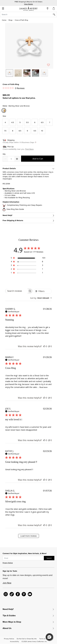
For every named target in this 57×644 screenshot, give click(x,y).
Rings (11, 20)
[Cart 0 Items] (54, 8)
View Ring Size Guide (15, 209)
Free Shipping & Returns (13, 220)
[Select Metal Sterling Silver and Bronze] (4, 111)
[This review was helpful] (44, 346)
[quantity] (11, 159)
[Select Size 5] (20, 122)
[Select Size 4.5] (13, 122)
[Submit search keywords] (55, 14)
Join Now (7, 583)
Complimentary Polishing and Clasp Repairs (24, 205)
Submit (49, 558)
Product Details (9, 168)
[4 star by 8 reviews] (28, 262)
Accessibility (14, 641)
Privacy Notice (8, 563)
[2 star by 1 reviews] (28, 269)
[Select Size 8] (13, 131)
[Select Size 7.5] (5, 131)
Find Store (29, 149)
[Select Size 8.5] (20, 131)
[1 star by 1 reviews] (28, 273)
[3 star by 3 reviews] (28, 266)
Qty (4, 154)
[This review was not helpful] (49, 346)
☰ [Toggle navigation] (3, 9)
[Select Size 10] (42, 131)
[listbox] (29, 75)
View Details (28, 4)
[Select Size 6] (35, 122)
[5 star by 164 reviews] (28, 258)
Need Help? (7, 215)
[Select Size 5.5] (27, 122)
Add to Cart (38, 159)
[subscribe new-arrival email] (23, 558)
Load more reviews (28, 536)
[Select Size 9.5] (35, 131)
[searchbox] (17, 291)
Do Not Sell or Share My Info (27, 639)
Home (4, 20)
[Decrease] (17, 159)
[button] (29, 46)
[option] (9, 73)
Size (4, 116)
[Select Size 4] (5, 122)
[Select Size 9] (27, 131)
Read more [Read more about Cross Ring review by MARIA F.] (44, 387)
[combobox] (28, 14)
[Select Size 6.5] (42, 122)
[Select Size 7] (49, 122)
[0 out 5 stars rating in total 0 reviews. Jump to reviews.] (14, 88)
